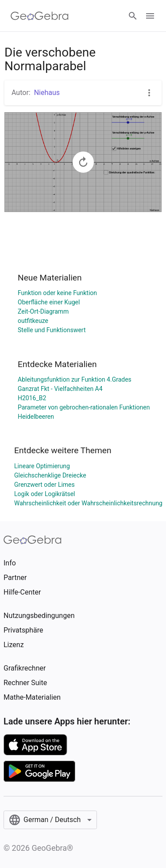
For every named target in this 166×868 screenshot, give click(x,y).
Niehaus (47, 93)
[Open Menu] (150, 16)
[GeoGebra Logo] (40, 16)
